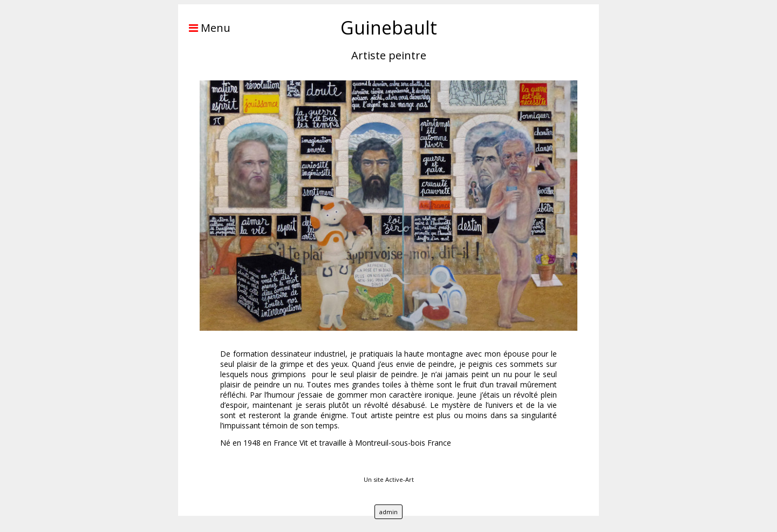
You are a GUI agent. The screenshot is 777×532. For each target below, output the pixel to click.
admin (388, 512)
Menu (204, 28)
